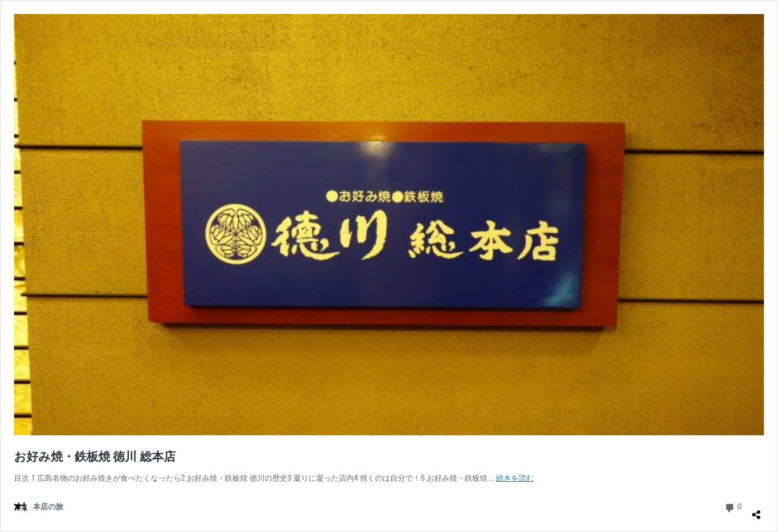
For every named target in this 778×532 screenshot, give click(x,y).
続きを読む (515, 478)
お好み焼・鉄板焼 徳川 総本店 (95, 457)
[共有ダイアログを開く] (756, 510)
